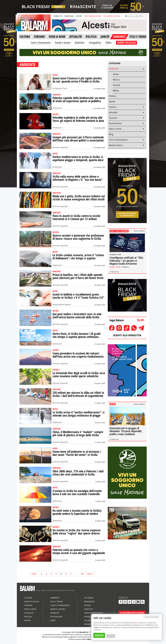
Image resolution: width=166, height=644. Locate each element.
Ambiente (114, 69)
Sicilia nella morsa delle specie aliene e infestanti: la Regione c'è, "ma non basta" (78, 178)
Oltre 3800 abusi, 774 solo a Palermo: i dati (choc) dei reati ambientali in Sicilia (78, 473)
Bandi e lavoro (63, 43)
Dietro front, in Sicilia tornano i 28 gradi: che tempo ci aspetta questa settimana (77, 335)
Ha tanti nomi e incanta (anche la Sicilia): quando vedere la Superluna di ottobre (77, 512)
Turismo (113, 118)
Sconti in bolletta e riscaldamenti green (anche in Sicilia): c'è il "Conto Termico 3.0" (78, 296)
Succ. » (91, 574)
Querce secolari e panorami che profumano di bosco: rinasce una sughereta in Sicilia (78, 237)
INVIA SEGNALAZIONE (93, 16)
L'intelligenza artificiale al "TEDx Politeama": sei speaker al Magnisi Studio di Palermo (126, 261)
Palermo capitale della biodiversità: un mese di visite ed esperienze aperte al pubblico (79, 99)
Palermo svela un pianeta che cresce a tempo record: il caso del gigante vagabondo (79, 551)
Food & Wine (115, 123)
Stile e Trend (115, 129)
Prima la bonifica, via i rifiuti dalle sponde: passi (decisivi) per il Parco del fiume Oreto (78, 276)
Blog (111, 134)
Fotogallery (95, 43)
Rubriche (80, 43)
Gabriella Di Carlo (61, 88)
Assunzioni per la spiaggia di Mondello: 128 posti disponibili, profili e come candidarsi (126, 431)
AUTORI (79, 16)
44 (82, 574)
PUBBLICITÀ (58, 16)
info (135, 623)
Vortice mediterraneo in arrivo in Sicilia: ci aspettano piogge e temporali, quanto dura (78, 158)
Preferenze (111, 636)
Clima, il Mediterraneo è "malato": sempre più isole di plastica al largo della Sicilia (78, 434)
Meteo (116, 91)
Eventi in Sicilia (32, 602)
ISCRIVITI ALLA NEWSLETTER (127, 335)
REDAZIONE (69, 16)
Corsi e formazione (41, 43)
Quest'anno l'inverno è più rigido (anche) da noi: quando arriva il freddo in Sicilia (77, 80)
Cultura (113, 107)
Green (116, 74)
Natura (116, 80)
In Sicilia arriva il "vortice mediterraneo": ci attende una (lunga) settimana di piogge (79, 414)
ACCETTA (99, 635)
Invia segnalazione (94, 613)
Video (108, 43)
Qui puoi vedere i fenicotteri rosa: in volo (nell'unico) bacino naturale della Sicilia (77, 316)
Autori (87, 605)
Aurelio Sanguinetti (61, 147)
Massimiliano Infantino (63, 304)
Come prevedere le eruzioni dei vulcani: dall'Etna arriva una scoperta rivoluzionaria (78, 355)
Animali (116, 85)
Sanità (112, 101)
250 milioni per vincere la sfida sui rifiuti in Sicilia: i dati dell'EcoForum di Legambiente (78, 394)
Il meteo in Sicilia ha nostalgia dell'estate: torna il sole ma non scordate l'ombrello (77, 492)
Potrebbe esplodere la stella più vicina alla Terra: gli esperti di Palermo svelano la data (78, 119)
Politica (113, 96)
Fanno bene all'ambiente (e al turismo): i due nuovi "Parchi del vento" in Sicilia (77, 453)
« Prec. (34, 574)
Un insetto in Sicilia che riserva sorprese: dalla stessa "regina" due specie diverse (77, 532)
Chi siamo (89, 598)
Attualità (113, 112)
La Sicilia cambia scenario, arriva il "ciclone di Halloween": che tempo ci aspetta (78, 257)
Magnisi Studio (115, 267)
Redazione (58, 108)
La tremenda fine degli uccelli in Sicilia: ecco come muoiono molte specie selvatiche (79, 375)
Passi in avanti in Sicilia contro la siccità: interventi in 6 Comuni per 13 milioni (77, 217)
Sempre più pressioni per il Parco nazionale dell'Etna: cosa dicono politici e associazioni (78, 139)
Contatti (89, 609)
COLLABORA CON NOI (112, 16)
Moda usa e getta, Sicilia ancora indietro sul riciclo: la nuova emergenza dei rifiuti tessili (79, 198)
